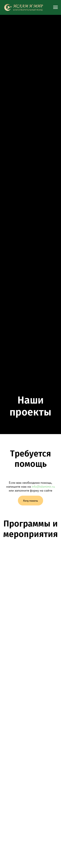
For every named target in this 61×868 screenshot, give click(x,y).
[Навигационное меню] (55, 7)
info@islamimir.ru (43, 487)
